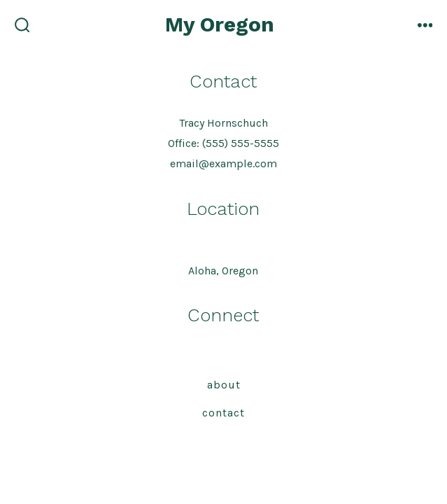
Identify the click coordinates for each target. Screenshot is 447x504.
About (224, 385)
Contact (223, 413)
